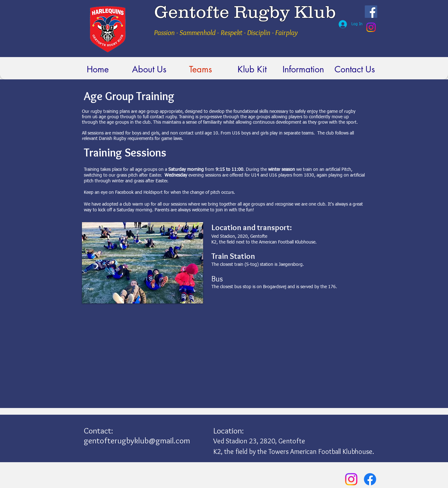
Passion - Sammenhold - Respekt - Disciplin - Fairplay (226, 33)
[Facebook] (370, 479)
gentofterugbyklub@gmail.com (137, 441)
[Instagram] (371, 27)
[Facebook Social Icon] (371, 12)
